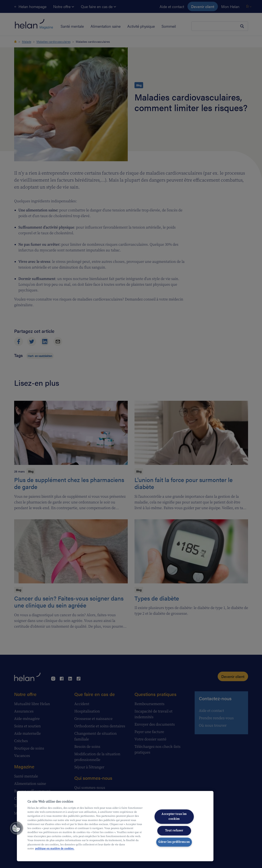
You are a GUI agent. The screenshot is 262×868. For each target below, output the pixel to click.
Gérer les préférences (174, 842)
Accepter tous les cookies (174, 816)
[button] (16, 828)
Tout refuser (174, 831)
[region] (115, 826)
